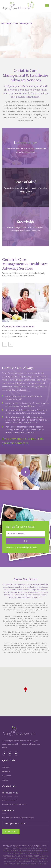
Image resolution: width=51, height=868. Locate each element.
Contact (5, 780)
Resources (7, 776)
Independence (26, 143)
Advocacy (6, 771)
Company (6, 767)
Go (26, 541)
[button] (25, 690)
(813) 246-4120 (10, 793)
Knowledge (25, 222)
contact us (22, 443)
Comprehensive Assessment (18, 326)
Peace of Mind (25, 182)
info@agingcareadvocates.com (14, 804)
